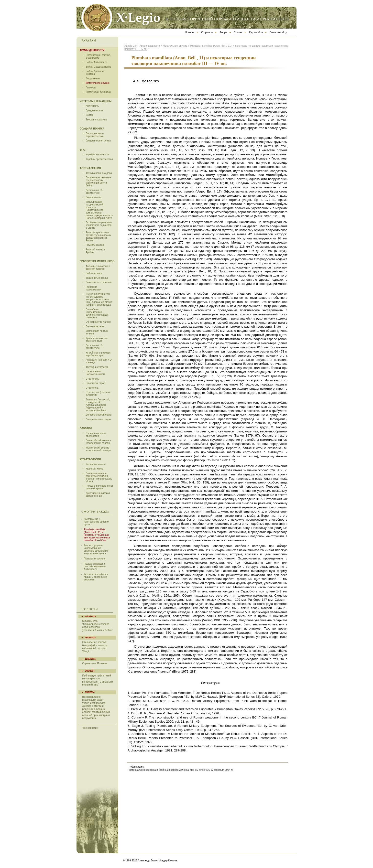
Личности (91, 88)
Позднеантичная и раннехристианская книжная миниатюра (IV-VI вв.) (99, 477)
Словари (86, 428)
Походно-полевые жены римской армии (99, 487)
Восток (90, 115)
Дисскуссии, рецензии (98, 92)
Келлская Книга (95, 469)
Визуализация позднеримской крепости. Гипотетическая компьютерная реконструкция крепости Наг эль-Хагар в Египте (99, 210)
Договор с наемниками (99, 415)
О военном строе (95, 383)
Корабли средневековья (99, 159)
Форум (223, 32)
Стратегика (92, 388)
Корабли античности (97, 155)
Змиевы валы (93, 197)
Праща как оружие (94, 559)
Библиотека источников (97, 261)
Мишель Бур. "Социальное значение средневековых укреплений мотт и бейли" (98, 625)
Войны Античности (96, 62)
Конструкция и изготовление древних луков (96, 522)
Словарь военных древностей (96, 435)
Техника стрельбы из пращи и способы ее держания (96, 577)
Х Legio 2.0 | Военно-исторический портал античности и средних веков (186, 17)
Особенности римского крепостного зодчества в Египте (99, 225)
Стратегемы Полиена (95, 663)
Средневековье (95, 111)
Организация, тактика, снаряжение (99, 56)
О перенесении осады (98, 419)
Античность (92, 106)
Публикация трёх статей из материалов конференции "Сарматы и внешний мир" (98, 680)
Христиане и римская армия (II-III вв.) (98, 494)
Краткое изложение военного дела (97, 340)
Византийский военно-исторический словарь (99, 442)
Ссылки (238, 32)
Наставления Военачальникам (95, 373)
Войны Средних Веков (99, 67)
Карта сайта (256, 32)
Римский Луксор (95, 245)
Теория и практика (96, 120)
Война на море (94, 273)
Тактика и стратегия (97, 367)
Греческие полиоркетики (93, 288)
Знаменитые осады (97, 278)
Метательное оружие (98, 83)
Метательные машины (96, 101)
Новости (190, 32)
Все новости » (91, 728)
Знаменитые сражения (99, 282)
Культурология (90, 459)
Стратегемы (93, 379)
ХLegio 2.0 (131, 46)
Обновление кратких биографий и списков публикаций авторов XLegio (95, 647)
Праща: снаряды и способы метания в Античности (95, 566)
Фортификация (90, 168)
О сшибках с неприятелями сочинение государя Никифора (97, 313)
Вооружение (93, 79)
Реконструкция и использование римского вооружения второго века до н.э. (96, 549)
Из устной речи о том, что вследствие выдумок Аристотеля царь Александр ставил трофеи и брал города (99, 299)
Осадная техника (92, 129)
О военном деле (95, 327)
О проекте (207, 32)
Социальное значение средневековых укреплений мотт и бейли (98, 182)
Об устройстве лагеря (98, 322)
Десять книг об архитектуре (94, 192)
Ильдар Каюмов (168, 861)
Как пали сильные (96, 464)
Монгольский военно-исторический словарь (99, 449)
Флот (83, 150)
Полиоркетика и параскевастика (95, 135)
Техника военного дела (99, 173)
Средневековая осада (98, 141)
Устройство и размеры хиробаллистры (99, 354)
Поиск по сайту (278, 32)
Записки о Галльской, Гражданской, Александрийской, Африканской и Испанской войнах (98, 405)
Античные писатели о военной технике (98, 268)
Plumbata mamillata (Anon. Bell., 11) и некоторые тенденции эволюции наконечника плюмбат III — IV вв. (97, 535)
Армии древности (92, 50)
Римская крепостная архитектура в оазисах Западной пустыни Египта (99, 236)
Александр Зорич (148, 861)
